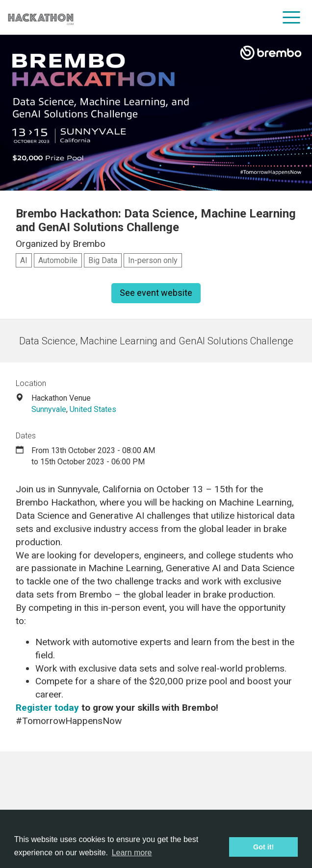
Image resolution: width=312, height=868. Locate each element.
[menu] (292, 17)
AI (24, 260)
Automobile (58, 260)
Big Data (103, 260)
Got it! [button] (263, 847)
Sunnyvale (49, 409)
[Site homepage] (41, 17)
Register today (47, 708)
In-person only (153, 260)
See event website (156, 293)
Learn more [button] (132, 853)
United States (93, 409)
